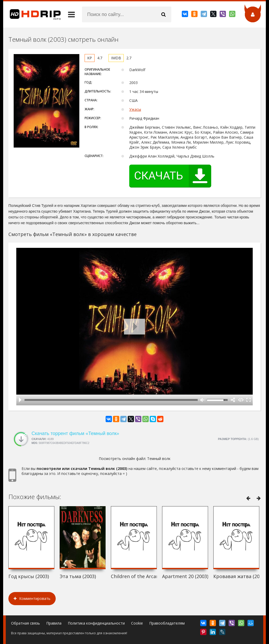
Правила (54, 623)
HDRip (32, 14)
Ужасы (135, 109)
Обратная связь (25, 623)
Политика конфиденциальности (96, 623)
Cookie (137, 623)
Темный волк (159, 459)
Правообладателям (167, 623)
